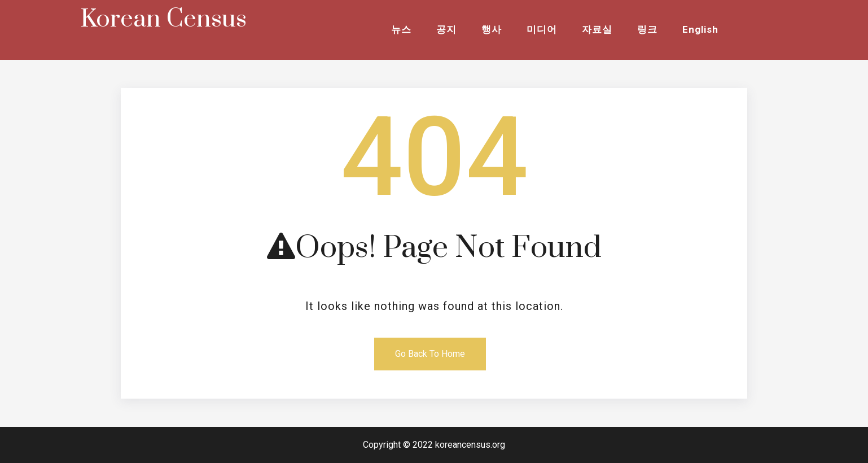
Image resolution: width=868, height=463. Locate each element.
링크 (647, 29)
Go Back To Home (430, 354)
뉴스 (401, 29)
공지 (446, 29)
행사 (492, 29)
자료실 (597, 29)
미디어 (542, 29)
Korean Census (163, 19)
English (700, 29)
